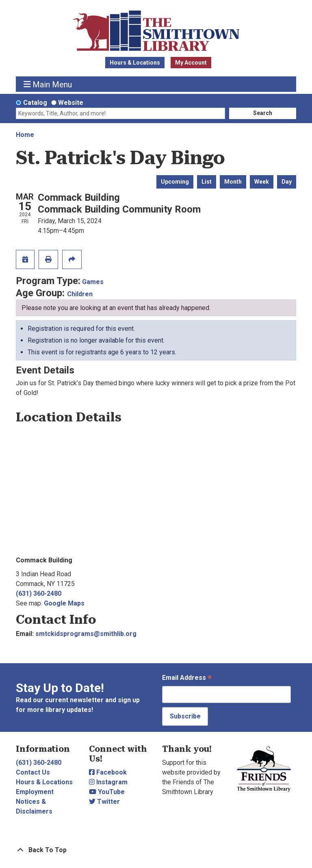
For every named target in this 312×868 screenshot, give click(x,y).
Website (71, 103)
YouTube (107, 792)
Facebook (108, 772)
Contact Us (33, 772)
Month (233, 182)
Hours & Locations (135, 63)
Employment (35, 792)
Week (262, 182)
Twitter (104, 802)
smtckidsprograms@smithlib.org (86, 634)
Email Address (187, 678)
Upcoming (175, 182)
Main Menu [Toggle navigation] (48, 84)
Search (263, 113)
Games (93, 282)
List (207, 182)
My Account (191, 63)
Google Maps (64, 603)
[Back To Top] (156, 850)
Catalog (35, 103)
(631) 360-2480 (39, 593)
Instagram (108, 782)
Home (25, 135)
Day (287, 182)
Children (80, 294)
